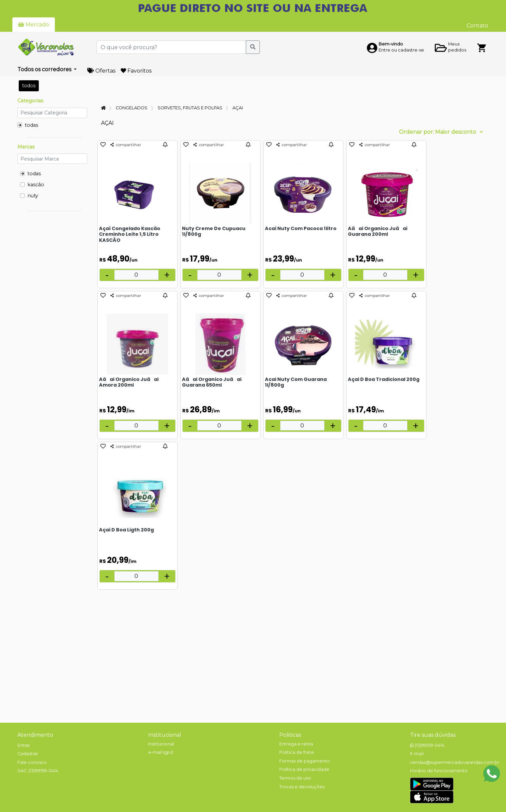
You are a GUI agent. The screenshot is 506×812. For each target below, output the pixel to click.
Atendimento (35, 735)
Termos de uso (295, 778)
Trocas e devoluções (302, 787)
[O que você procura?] (171, 47)
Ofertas (101, 71)
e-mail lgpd (161, 752)
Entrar (24, 745)
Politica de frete (297, 752)
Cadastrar (28, 754)
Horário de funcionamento (439, 771)
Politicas (290, 735)
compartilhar (126, 145)
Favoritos (136, 71)
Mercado (34, 25)
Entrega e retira (296, 744)
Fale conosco (32, 762)
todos (29, 86)
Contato (477, 26)
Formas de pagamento (305, 761)
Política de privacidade (304, 769)
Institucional (165, 735)
